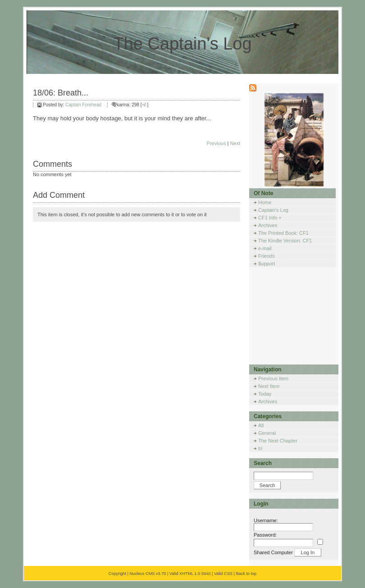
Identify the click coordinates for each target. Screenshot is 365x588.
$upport (267, 264)
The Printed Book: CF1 (283, 233)
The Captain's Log (182, 44)
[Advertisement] (294, 319)
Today (265, 394)
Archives (268, 225)
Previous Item (273, 378)
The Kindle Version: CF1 (285, 241)
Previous (217, 143)
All (261, 425)
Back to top (246, 574)
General (267, 433)
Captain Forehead (83, 105)
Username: (266, 520)
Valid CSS (223, 574)
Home (265, 202)
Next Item (269, 386)
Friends (267, 256)
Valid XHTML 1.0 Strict (190, 574)
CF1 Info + (270, 218)
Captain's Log (273, 210)
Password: (265, 535)
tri (260, 448)
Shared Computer (273, 552)
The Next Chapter (278, 441)
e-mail (265, 248)
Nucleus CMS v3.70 (148, 574)
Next (235, 143)
